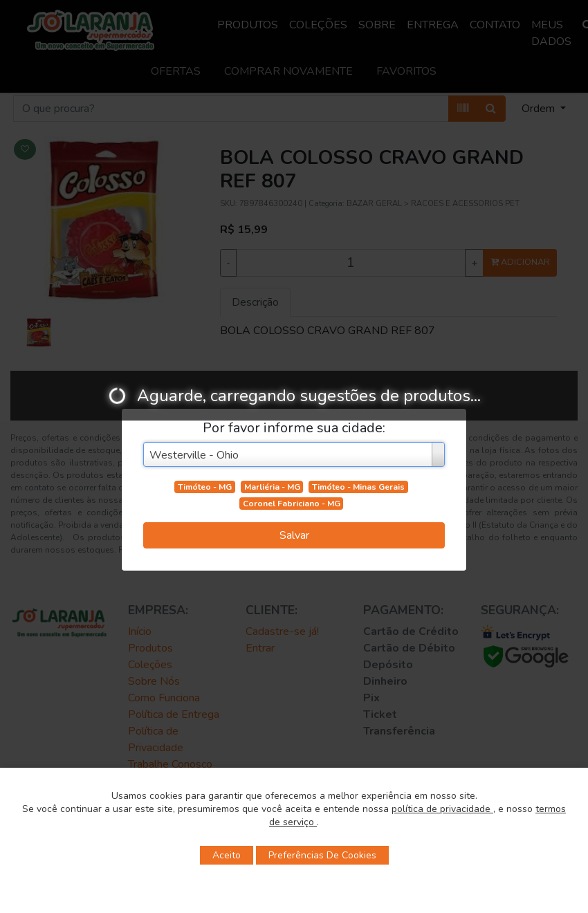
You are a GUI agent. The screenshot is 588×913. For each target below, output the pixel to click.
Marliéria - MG (272, 487)
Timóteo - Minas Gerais (358, 487)
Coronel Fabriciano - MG (292, 504)
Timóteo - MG (205, 487)
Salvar (294, 535)
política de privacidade (442, 809)
